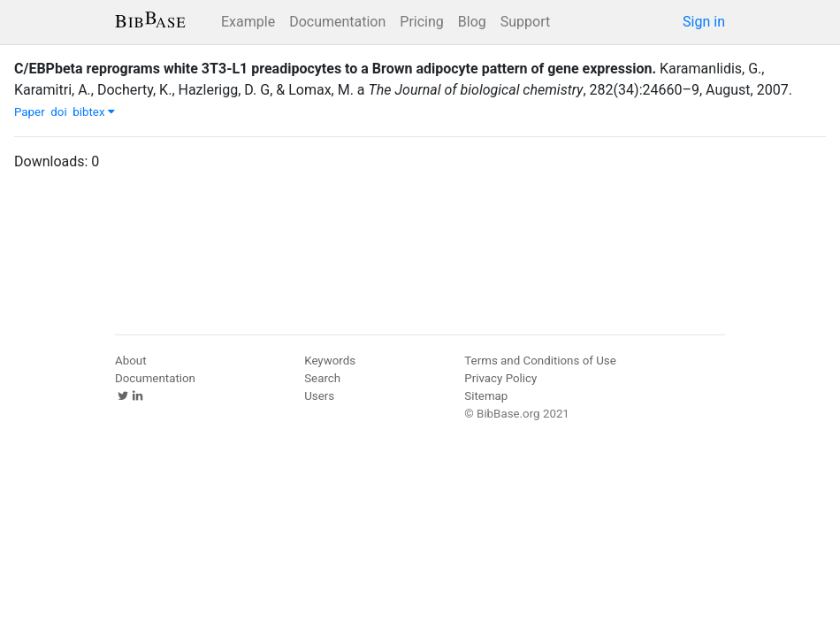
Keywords (330, 361)
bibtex (94, 112)
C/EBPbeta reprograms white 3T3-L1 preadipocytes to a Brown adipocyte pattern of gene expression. (335, 69)
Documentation (337, 22)
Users (319, 396)
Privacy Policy (500, 378)
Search (322, 378)
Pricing (422, 22)
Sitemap (486, 396)
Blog (472, 22)
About (131, 361)
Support (525, 22)
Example (248, 22)
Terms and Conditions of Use (540, 361)
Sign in (704, 22)
